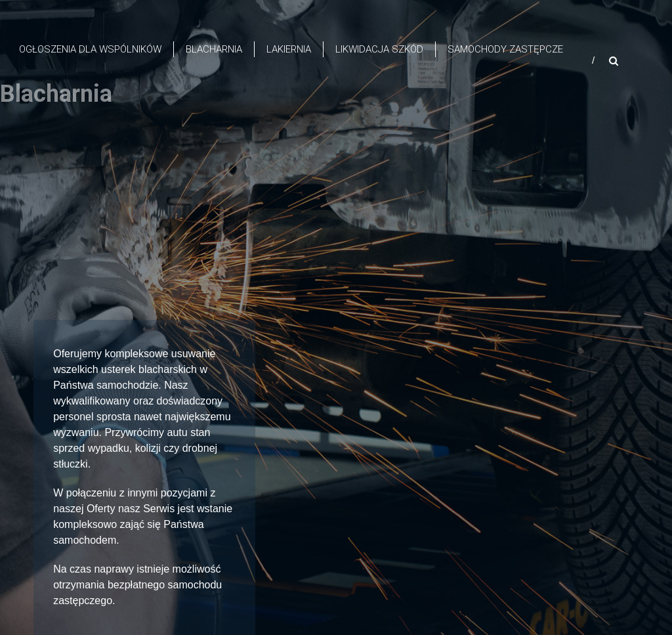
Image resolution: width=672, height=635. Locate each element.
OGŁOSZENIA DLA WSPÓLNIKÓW (90, 49)
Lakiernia (289, 49)
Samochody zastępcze (505, 49)
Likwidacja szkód (379, 49)
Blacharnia (214, 49)
